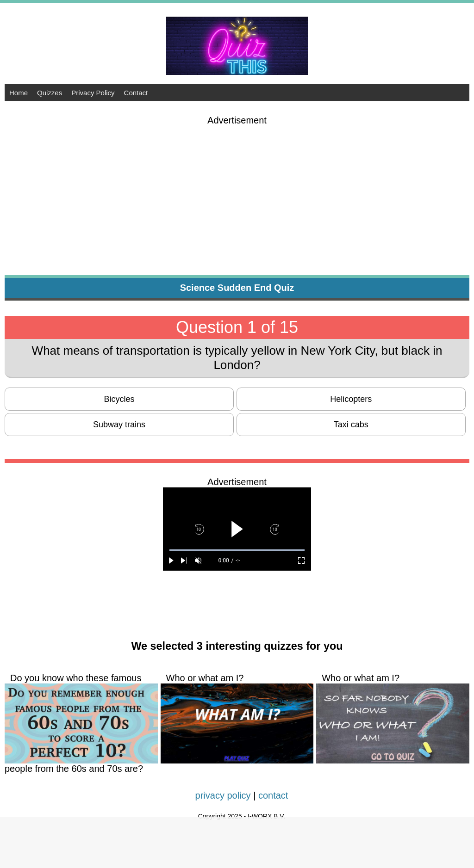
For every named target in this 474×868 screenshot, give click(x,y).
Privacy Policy (93, 93)
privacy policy (223, 795)
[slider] (237, 550)
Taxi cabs (351, 425)
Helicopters (351, 399)
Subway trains (119, 425)
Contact (136, 93)
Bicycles (119, 399)
